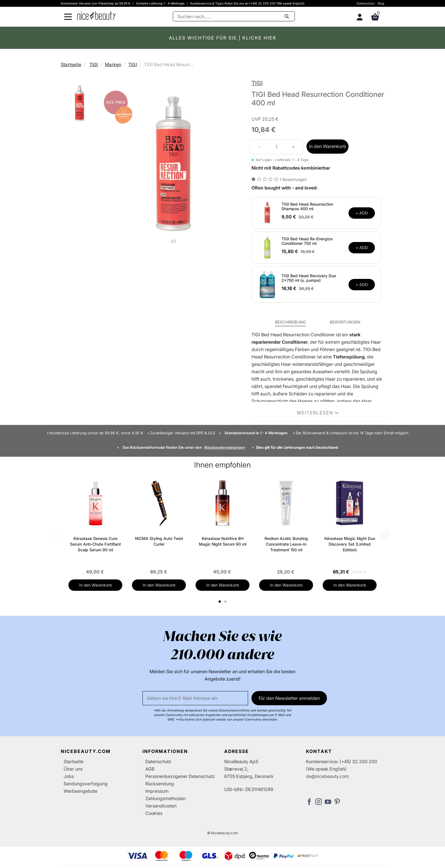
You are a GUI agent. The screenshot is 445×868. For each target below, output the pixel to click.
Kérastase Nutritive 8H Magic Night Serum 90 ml (223, 541)
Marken (113, 64)
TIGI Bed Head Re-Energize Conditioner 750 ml (307, 241)
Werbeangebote (80, 791)
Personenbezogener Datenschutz (180, 776)
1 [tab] (220, 602)
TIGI (94, 64)
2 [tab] (226, 602)
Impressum (157, 791)
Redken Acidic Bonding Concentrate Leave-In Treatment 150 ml (286, 544)
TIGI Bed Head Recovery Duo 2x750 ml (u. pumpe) (309, 278)
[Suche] (234, 16)
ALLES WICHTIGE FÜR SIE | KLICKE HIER (222, 38)
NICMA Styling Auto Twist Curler (159, 541)
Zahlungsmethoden (165, 798)
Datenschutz (366, 3)
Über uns (73, 769)
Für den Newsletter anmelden (289, 698)
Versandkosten (161, 806)
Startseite (71, 64)
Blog (381, 3)
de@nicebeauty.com (327, 776)
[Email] (195, 698)
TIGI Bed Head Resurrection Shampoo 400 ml (307, 206)
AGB (150, 769)
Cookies (154, 813)
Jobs (69, 776)
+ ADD (362, 213)
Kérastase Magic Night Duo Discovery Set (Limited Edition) (350, 544)
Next (384, 536)
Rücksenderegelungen (225, 447)
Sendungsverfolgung (86, 784)
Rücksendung (160, 784)
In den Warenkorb (328, 146)
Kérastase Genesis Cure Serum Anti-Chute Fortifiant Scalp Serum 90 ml (95, 544)
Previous (61, 536)
